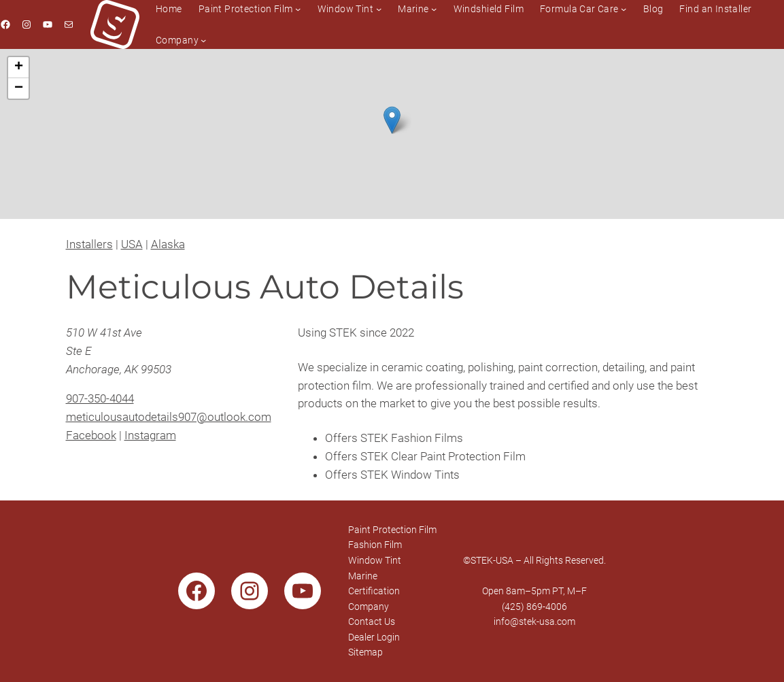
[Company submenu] (203, 40)
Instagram (150, 435)
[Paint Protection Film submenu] (298, 9)
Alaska (168, 244)
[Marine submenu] (434, 9)
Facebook (91, 435)
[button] (392, 120)
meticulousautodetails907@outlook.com (169, 417)
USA (132, 244)
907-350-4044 (100, 398)
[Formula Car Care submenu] (624, 9)
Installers (89, 244)
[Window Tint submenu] (379, 9)
